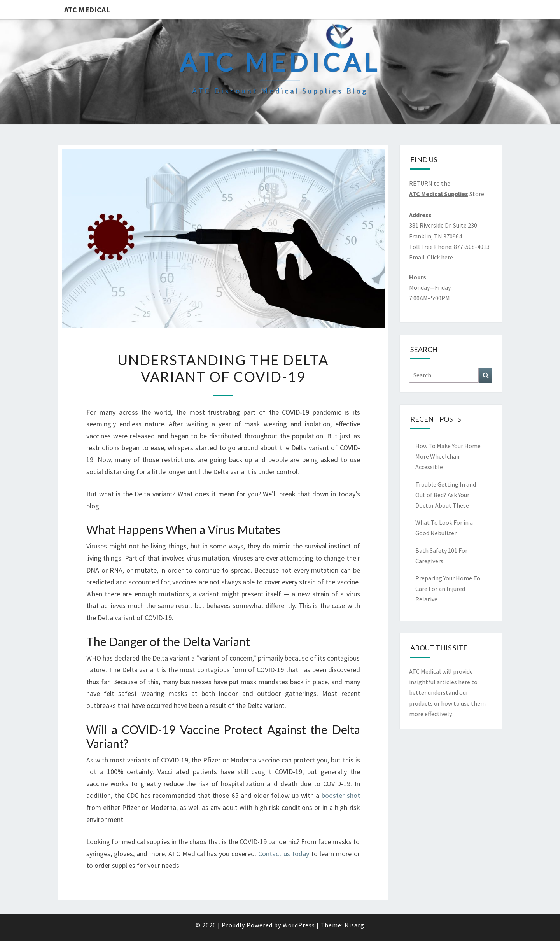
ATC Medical (87, 10)
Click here (440, 257)
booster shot (341, 795)
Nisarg (354, 925)
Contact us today (284, 854)
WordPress (299, 925)
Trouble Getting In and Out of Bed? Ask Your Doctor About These (446, 495)
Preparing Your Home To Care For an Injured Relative (448, 589)
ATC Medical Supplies (439, 194)
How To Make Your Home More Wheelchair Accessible (448, 456)
